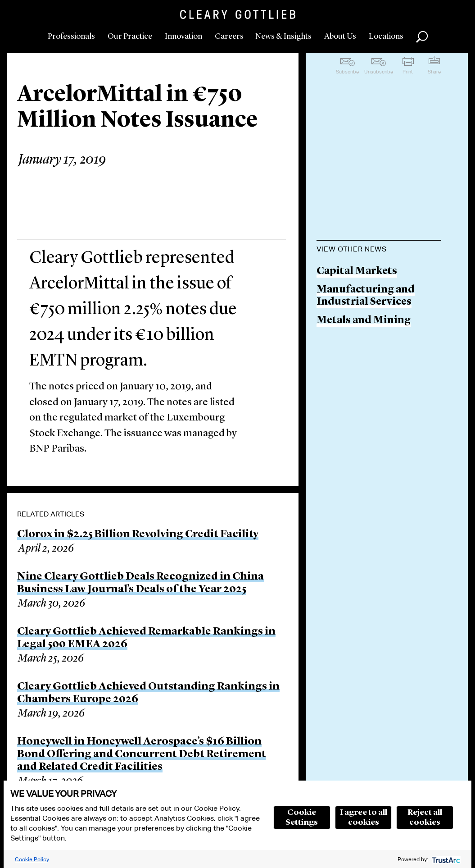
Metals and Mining (364, 321)
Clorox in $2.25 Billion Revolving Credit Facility (138, 535)
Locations (386, 37)
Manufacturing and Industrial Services (366, 296)
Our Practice (130, 37)
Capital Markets (357, 272)
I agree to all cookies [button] (364, 818)
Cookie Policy (32, 859)
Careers (229, 37)
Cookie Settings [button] (302, 818)
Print (408, 72)
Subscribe (347, 72)
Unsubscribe (379, 72)
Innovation (183, 37)
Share (434, 72)
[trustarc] (445, 859)
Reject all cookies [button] (425, 818)
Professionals (71, 37)
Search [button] (422, 37)
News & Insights (283, 37)
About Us (340, 37)
